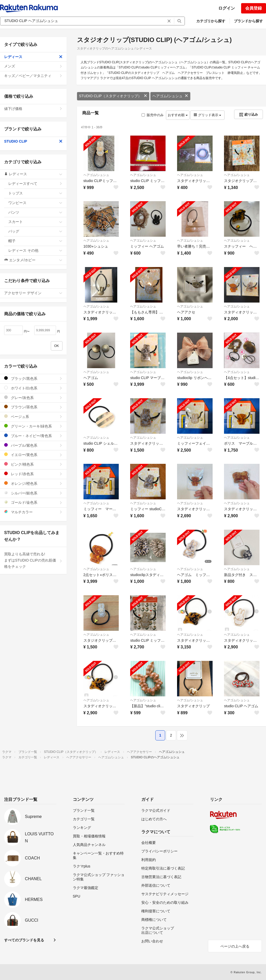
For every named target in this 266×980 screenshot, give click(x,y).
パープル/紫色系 (33, 445)
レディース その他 (35, 250)
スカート (35, 222)
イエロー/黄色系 (33, 455)
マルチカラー (33, 512)
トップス (35, 193)
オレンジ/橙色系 (33, 483)
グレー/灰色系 (33, 398)
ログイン (227, 8)
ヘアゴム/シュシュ (170, 96)
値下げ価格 (33, 109)
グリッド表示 (207, 115)
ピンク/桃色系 (33, 464)
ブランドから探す (248, 21)
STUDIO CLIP (33, 141)
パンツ (35, 212)
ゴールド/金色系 (33, 502)
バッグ (35, 231)
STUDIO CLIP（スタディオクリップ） (113, 96)
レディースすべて (35, 184)
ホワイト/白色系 (33, 388)
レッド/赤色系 (33, 474)
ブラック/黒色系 (33, 378)
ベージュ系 (33, 416)
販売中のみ (153, 115)
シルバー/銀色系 (33, 493)
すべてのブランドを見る (24, 940)
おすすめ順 (178, 115)
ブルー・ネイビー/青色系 (33, 436)
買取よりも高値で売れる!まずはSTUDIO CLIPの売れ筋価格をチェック (33, 560)
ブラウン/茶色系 (33, 407)
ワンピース (35, 203)
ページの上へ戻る (235, 946)
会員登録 (254, 8)
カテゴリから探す (211, 21)
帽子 (35, 241)
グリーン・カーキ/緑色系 (33, 426)
